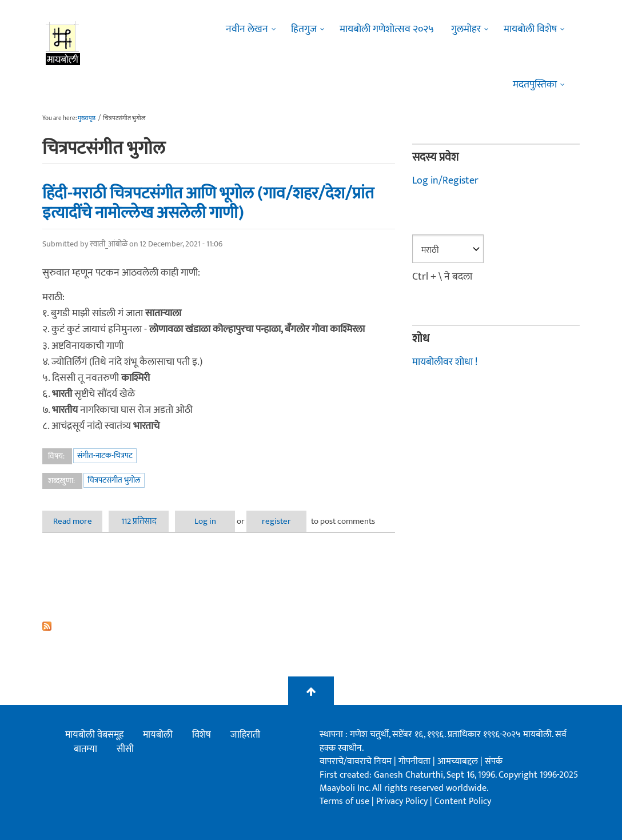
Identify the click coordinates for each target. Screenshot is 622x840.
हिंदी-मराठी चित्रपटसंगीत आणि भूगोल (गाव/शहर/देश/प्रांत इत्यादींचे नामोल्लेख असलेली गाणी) (208, 203)
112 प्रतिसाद (139, 521)
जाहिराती (245, 735)
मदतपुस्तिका (535, 85)
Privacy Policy (403, 801)
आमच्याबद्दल (459, 761)
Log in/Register (445, 181)
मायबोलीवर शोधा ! (445, 362)
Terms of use (344, 801)
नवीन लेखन (247, 29)
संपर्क (494, 761)
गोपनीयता (416, 761)
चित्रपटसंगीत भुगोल (114, 480)
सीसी (125, 749)
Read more (78, 521)
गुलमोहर (466, 29)
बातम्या (85, 749)
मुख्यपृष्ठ (87, 118)
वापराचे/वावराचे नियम (356, 761)
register (276, 521)
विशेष (202, 735)
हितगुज (304, 29)
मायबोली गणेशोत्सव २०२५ (387, 29)
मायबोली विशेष (530, 29)
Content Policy (463, 801)
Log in (205, 521)
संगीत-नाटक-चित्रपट (105, 455)
